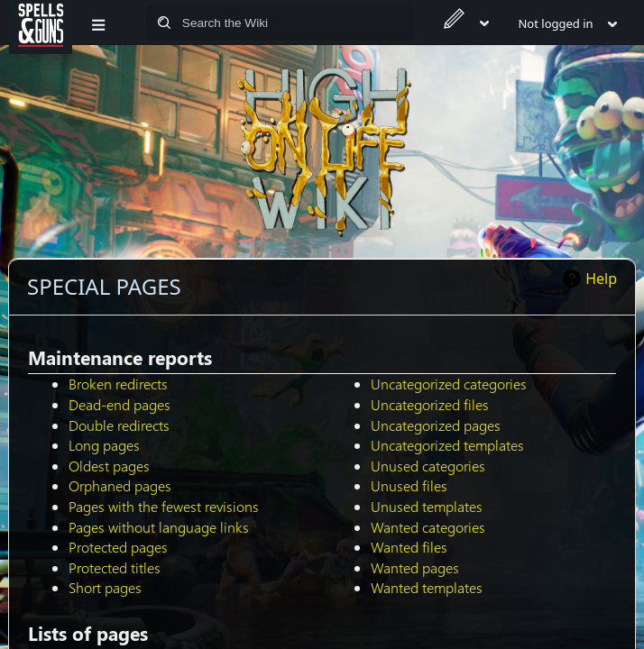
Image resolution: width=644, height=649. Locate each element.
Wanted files (409, 547)
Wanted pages (415, 567)
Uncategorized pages (436, 425)
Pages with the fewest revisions (164, 506)
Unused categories (428, 466)
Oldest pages (109, 466)
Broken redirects (118, 384)
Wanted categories (428, 527)
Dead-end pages (120, 404)
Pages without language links (159, 527)
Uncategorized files (430, 404)
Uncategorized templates (447, 445)
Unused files (409, 485)
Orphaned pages (120, 485)
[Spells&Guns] (41, 23)
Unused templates (427, 506)
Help (601, 279)
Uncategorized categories (449, 384)
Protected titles (115, 567)
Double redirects (119, 425)
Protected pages (118, 547)
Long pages (104, 445)
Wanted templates (427, 587)
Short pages (105, 587)
